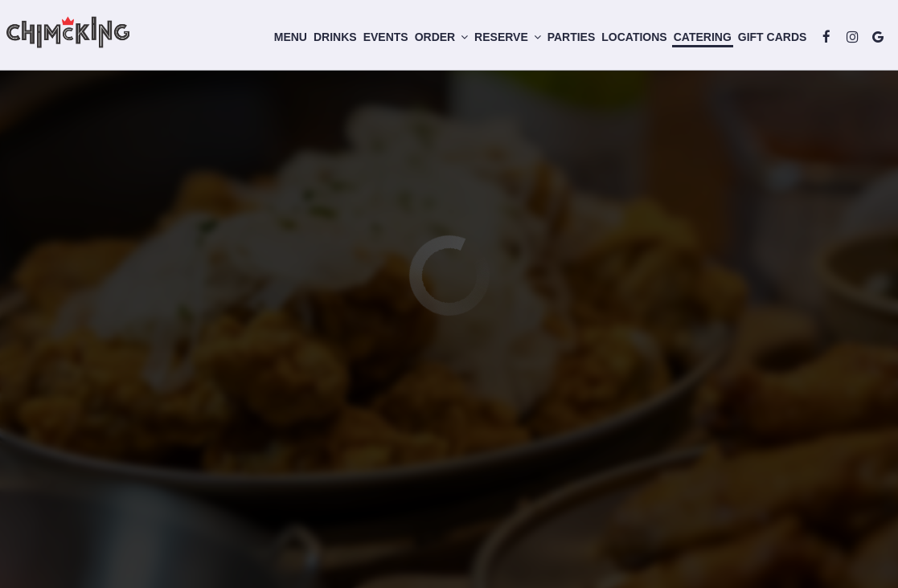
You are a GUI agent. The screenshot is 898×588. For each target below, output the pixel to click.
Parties (566, 40)
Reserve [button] (503, 40)
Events (380, 40)
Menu (285, 40)
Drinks (330, 40)
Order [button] (436, 40)
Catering (697, 40)
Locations (629, 40)
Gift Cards (767, 40)
